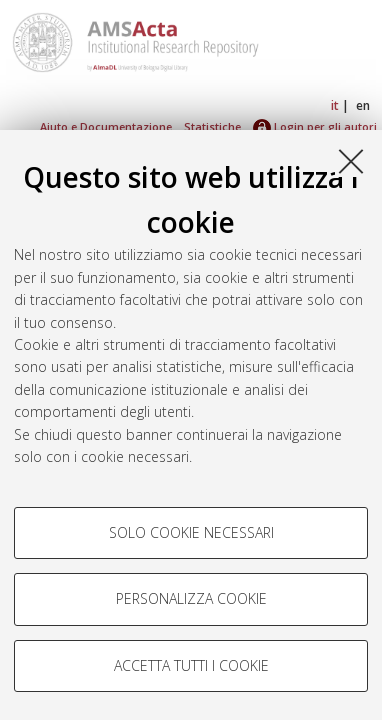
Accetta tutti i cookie (191, 665)
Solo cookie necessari (191, 532)
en (363, 105)
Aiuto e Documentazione (106, 126)
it (335, 105)
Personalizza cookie (191, 598)
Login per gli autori (315, 126)
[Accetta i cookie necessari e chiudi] (351, 161)
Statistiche (212, 126)
